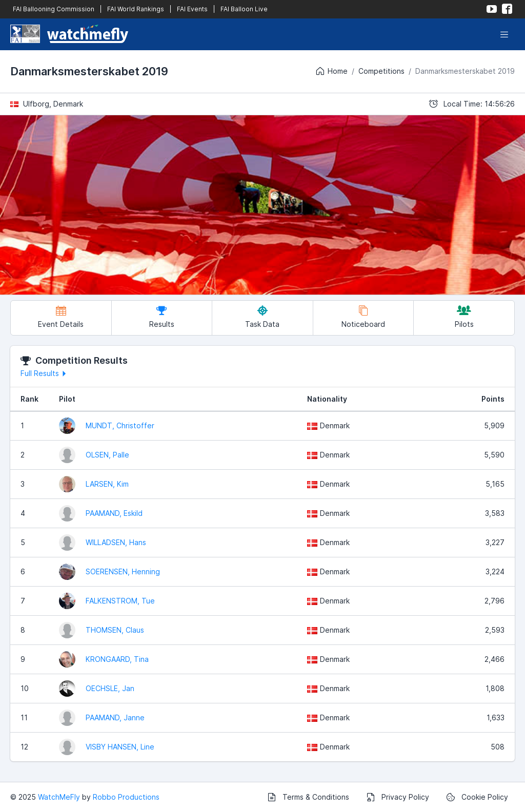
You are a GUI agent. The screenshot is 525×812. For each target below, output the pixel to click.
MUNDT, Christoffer (120, 425)
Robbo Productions (126, 797)
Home (331, 71)
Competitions (381, 71)
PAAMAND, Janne (115, 717)
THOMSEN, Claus (115, 630)
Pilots (464, 317)
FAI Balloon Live (244, 9)
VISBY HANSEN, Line (120, 747)
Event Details (61, 317)
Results (162, 317)
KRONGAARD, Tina (117, 659)
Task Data (262, 317)
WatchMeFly (59, 797)
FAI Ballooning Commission (54, 9)
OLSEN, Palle (107, 455)
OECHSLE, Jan (110, 688)
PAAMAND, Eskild (114, 513)
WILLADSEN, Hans (116, 542)
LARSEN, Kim (107, 484)
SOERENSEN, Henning (123, 571)
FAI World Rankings (136, 9)
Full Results (45, 373)
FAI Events (192, 9)
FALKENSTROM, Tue (120, 601)
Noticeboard (363, 317)
